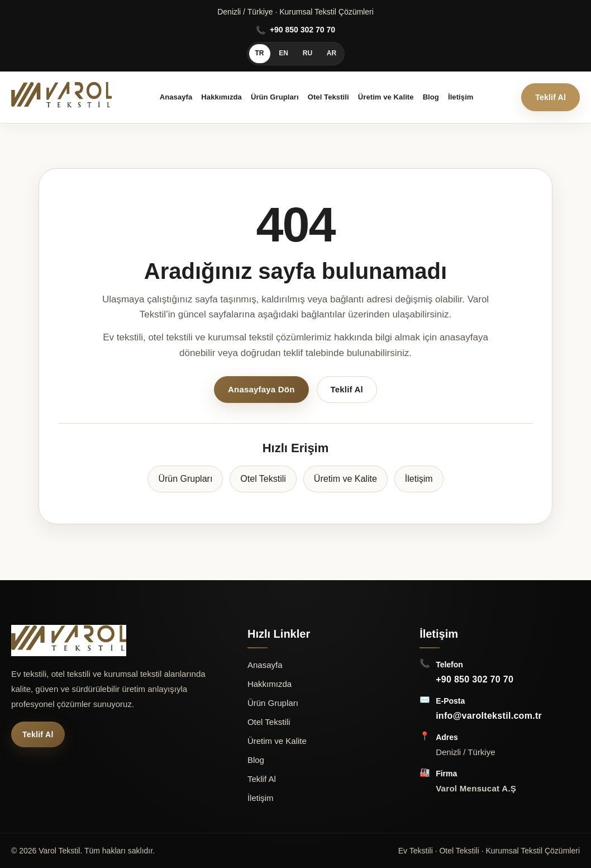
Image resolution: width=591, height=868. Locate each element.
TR (260, 53)
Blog (431, 97)
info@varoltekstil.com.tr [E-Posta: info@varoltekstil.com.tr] (489, 716)
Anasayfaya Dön (261, 389)
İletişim (461, 97)
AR (332, 53)
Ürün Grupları (275, 97)
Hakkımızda (221, 97)
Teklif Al (551, 97)
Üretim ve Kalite (386, 97)
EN (283, 53)
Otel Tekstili (328, 97)
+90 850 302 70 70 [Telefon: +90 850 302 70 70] (475, 679)
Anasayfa (176, 97)
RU (308, 53)
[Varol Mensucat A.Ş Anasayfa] (61, 97)
